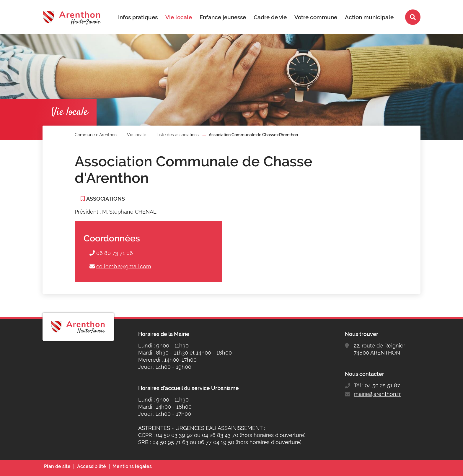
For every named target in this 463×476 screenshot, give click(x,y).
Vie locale (137, 135)
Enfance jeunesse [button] (223, 17)
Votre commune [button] (316, 17)
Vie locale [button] (179, 17)
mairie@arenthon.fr (377, 394)
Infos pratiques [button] (138, 17)
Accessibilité (92, 466)
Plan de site (57, 466)
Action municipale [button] (369, 17)
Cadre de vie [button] (270, 17)
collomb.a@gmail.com (124, 266)
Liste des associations (178, 135)
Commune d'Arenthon (96, 135)
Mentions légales (132, 466)
